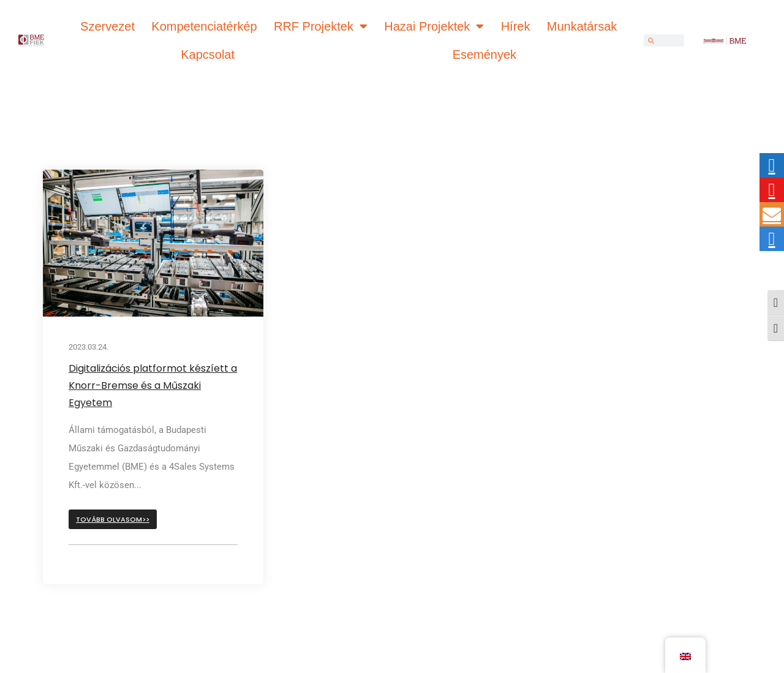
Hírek (516, 26)
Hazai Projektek (434, 26)
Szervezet (107, 26)
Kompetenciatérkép (204, 26)
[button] (113, 520)
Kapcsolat (208, 55)
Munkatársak (582, 26)
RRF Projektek (321, 26)
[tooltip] (772, 165)
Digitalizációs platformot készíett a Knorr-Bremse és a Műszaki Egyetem (153, 385)
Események (485, 55)
